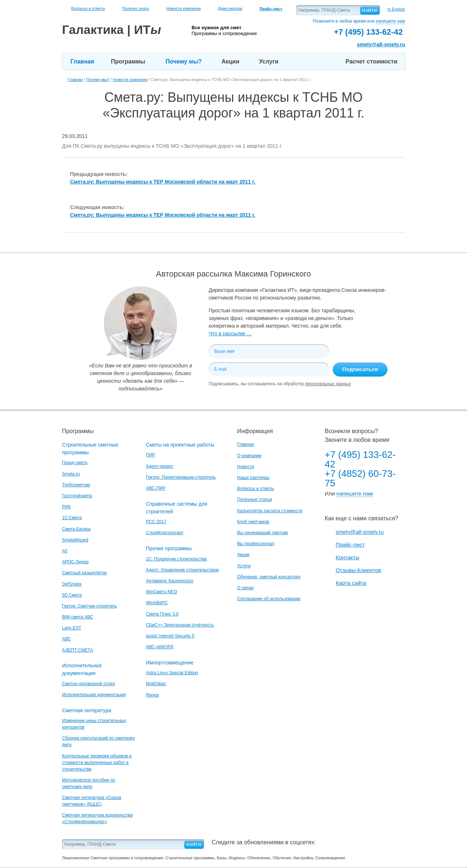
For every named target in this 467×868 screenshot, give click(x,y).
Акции (230, 61)
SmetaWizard (75, 540)
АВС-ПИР (156, 488)
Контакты (348, 557)
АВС (66, 639)
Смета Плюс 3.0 (162, 614)
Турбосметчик (76, 485)
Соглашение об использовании (269, 599)
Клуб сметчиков (253, 522)
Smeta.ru (71, 474)
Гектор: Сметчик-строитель (89, 606)
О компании (249, 456)
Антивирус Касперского (170, 581)
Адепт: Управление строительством (182, 570)
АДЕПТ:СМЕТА (78, 650)
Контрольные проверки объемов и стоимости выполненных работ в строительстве (97, 763)
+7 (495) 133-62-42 (360, 459)
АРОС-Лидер (75, 562)
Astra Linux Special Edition (172, 673)
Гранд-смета (75, 463)
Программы (128, 61)
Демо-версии (230, 8)
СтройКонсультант (165, 533)
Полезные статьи (254, 499)
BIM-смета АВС (78, 617)
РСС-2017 (156, 522)
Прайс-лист (350, 545)
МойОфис (156, 684)
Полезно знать (136, 8)
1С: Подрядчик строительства (176, 559)
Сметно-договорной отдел (88, 684)
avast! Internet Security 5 (170, 636)
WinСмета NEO (161, 592)
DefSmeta (72, 584)
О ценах (245, 588)
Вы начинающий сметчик (263, 533)
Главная (82, 61)
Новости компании (184, 8)
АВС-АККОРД (160, 647)
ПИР (150, 455)
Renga (152, 695)
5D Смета (72, 595)
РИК (66, 507)
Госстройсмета (77, 496)
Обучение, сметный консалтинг (269, 577)
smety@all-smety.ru (381, 45)
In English (396, 9)
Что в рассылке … (230, 333)
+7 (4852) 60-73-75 (360, 478)
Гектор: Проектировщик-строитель (181, 477)
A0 (65, 551)
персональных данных (328, 384)
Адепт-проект (160, 466)
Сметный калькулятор (84, 573)
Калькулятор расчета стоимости (270, 511)
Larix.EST (72, 628)
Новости (246, 467)
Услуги (269, 61)
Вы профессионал (256, 544)
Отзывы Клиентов (358, 570)
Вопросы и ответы (88, 8)
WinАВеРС (157, 603)
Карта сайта (351, 583)
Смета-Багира (76, 529)
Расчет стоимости (371, 61)
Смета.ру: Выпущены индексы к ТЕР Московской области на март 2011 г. (163, 182)
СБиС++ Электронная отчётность (180, 625)
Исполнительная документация (94, 695)
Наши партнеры (253, 478)
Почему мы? (184, 61)
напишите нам (390, 21)
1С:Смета (72, 518)
